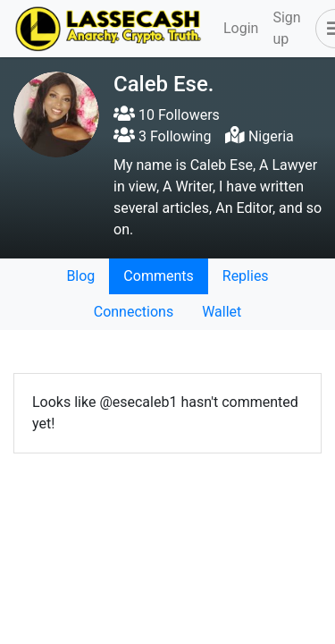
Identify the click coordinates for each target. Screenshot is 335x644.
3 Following (162, 136)
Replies (246, 276)
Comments (158, 276)
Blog (80, 276)
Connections (134, 312)
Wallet (222, 312)
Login (241, 28)
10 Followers (167, 115)
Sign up (286, 28)
